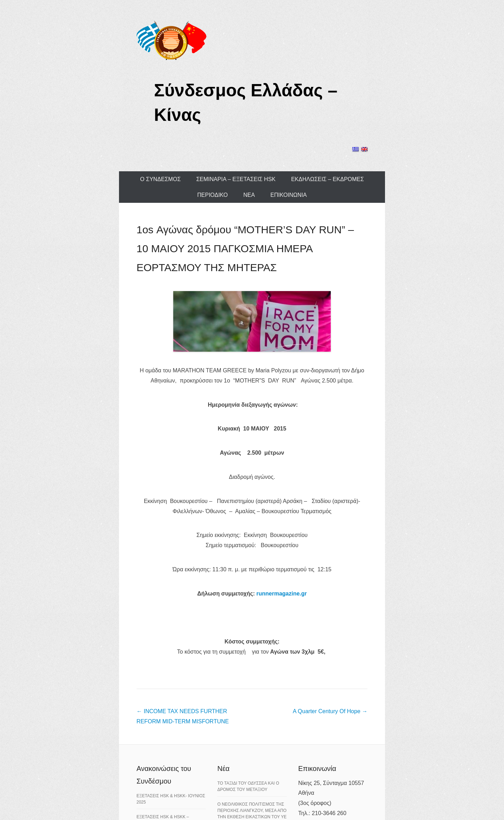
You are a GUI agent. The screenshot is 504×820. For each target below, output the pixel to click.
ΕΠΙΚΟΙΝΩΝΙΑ (289, 195)
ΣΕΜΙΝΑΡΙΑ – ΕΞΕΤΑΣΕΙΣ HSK (236, 179)
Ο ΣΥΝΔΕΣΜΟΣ (160, 179)
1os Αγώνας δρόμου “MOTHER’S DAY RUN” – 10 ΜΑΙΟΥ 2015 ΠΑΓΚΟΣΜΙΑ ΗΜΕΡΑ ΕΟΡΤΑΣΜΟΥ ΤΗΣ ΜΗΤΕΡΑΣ (245, 249)
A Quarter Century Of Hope (330, 711)
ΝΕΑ (249, 195)
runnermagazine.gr (282, 594)
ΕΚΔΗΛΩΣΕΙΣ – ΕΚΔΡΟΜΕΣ (328, 179)
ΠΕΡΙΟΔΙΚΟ (213, 195)
